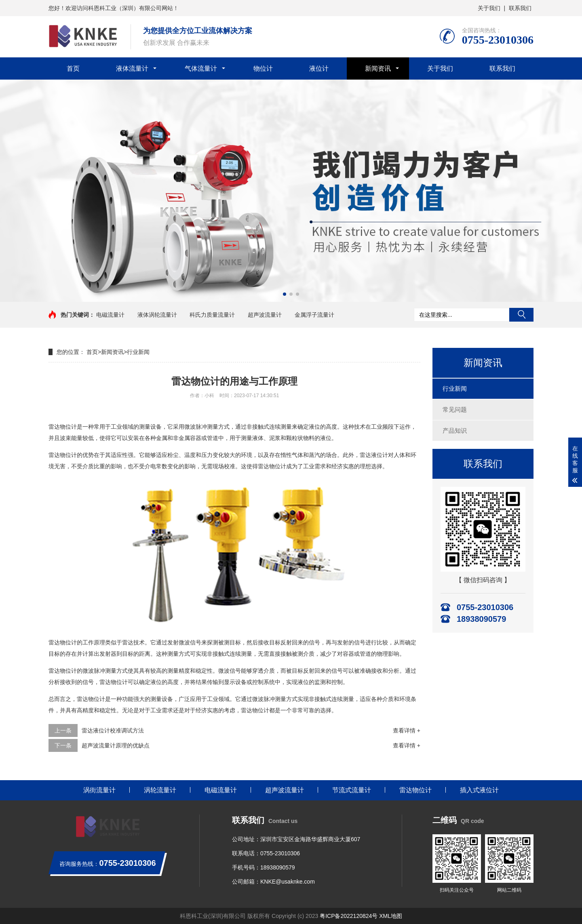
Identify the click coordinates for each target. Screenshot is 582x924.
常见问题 (455, 409)
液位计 (319, 68)
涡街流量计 (99, 790)
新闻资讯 (378, 68)
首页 (73, 68)
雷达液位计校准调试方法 (113, 730)
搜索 (521, 315)
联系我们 (520, 8)
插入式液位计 (479, 790)
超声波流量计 (265, 315)
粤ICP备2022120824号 (349, 916)
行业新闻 (455, 388)
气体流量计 (201, 68)
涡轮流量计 (160, 790)
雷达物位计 (415, 790)
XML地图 (391, 916)
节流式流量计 (352, 790)
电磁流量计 (110, 315)
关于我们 (489, 8)
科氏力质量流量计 (212, 315)
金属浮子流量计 (314, 315)
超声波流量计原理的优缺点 (116, 745)
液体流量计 (132, 68)
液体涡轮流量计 (157, 315)
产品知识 (455, 430)
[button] (285, 294)
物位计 (263, 68)
